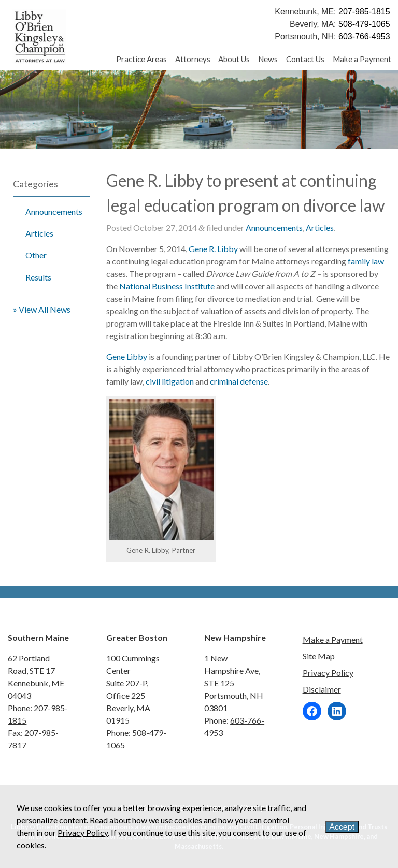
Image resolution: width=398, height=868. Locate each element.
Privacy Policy (328, 673)
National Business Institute (167, 286)
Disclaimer (322, 689)
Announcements (54, 211)
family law (366, 261)
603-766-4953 (364, 36)
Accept (342, 827)
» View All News (42, 309)
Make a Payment (362, 59)
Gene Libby (127, 356)
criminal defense (239, 381)
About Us (234, 59)
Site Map (319, 656)
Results (38, 277)
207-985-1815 (364, 12)
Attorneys (193, 59)
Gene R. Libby (213, 249)
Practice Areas (141, 59)
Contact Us (305, 59)
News (268, 59)
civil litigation (170, 381)
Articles (39, 233)
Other (36, 255)
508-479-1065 (364, 24)
